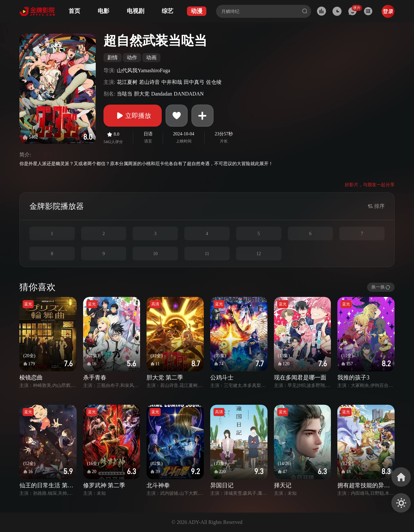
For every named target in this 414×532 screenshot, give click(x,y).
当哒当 (125, 94)
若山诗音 (149, 82)
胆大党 (142, 94)
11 (207, 254)
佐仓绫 (214, 82)
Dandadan (162, 94)
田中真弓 (194, 82)
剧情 (113, 57)
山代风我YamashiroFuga (143, 70)
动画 (151, 57)
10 (155, 254)
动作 (132, 57)
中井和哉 (172, 82)
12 (259, 254)
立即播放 (133, 116)
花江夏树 (127, 82)
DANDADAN (189, 94)
